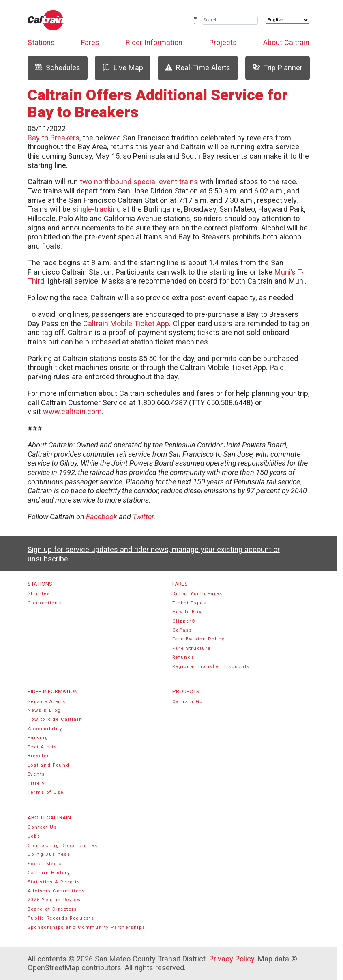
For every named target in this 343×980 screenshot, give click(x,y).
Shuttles (39, 594)
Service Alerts (47, 702)
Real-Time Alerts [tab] (198, 68)
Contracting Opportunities (63, 846)
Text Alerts (42, 747)
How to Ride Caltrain (55, 719)
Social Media (45, 864)
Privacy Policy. (233, 959)
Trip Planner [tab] (278, 68)
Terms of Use (46, 792)
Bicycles (39, 756)
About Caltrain (286, 42)
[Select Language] (287, 20)
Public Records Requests (61, 918)
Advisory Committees (56, 891)
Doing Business (49, 854)
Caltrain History (49, 873)
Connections (45, 603)
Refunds (183, 657)
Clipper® (184, 621)
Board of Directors (52, 909)
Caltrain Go (188, 702)
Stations (41, 42)
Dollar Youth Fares (197, 594)
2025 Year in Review (54, 900)
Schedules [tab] (58, 68)
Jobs (34, 836)
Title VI (37, 783)
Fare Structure (192, 648)
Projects (223, 42)
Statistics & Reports (54, 882)
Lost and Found (49, 765)
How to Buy (187, 612)
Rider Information (154, 42)
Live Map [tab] (123, 68)
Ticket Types (189, 603)
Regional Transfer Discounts (211, 667)
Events (36, 774)
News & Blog (44, 710)
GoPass (182, 630)
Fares (90, 42)
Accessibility (45, 729)
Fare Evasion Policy (198, 639)
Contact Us (42, 827)
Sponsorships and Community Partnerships (87, 927)
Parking (38, 738)
